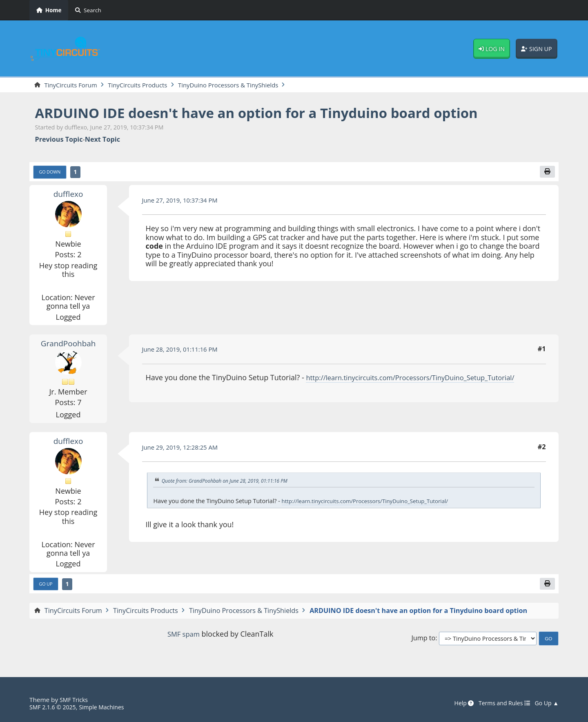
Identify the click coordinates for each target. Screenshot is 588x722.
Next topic (102, 140)
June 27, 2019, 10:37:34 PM (183, 202)
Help (457, 704)
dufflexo (68, 196)
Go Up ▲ (546, 704)
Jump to (423, 641)
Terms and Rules (500, 704)
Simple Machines (108, 707)
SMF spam (183, 637)
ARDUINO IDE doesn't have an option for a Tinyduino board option (277, 113)
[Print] (547, 173)
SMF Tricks (75, 700)
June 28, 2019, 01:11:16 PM (183, 351)
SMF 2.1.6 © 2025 (55, 707)
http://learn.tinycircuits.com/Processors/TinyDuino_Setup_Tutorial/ (420, 379)
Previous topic (59, 140)
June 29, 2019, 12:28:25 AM (184, 449)
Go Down (51, 174)
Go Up (47, 586)
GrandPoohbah (68, 345)
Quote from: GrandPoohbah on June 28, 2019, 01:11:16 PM (231, 483)
